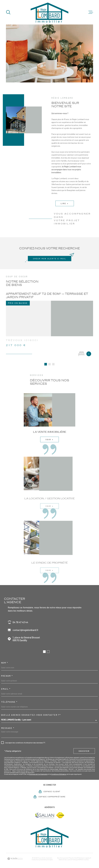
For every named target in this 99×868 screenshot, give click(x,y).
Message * (8, 723)
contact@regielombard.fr (25, 625)
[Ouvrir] (8, 12)
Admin (61, 854)
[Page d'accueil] (49, 12)
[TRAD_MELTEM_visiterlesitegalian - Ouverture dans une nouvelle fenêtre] (44, 810)
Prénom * (7, 671)
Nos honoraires (62, 853)
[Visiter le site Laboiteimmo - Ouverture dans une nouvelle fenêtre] (15, 854)
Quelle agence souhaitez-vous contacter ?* (31, 710)
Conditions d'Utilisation (59, 769)
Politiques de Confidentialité (38, 769)
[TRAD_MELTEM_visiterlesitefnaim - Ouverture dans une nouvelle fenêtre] (60, 810)
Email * (6, 684)
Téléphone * (9, 697)
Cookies (86, 854)
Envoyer (84, 746)
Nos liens (68, 854)
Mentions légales (84, 853)
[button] (44, 646)
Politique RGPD (77, 854)
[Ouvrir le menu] (91, 12)
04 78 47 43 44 (20, 617)
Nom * (5, 657)
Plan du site (73, 853)
